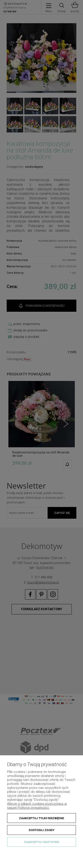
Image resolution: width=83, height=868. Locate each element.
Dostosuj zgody (42, 830)
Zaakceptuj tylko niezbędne (41, 818)
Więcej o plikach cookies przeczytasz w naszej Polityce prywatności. (37, 806)
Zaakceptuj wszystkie (41, 842)
